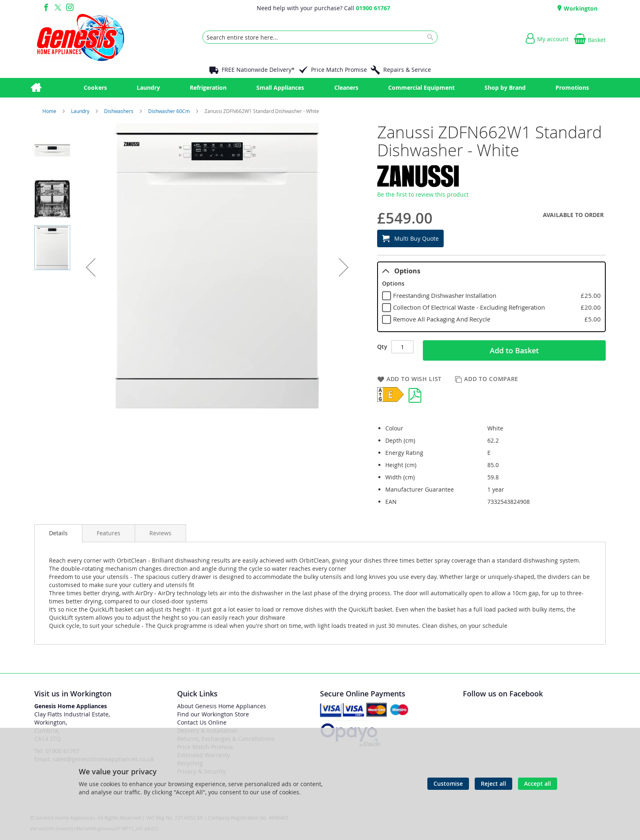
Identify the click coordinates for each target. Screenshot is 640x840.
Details (58, 533)
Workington (580, 8)
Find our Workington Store (213, 714)
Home (50, 111)
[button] (91, 267)
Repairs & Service (407, 70)
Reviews (160, 533)
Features (109, 533)
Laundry (81, 111)
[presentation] (58, 533)
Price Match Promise (339, 70)
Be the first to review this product (423, 194)
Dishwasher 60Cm (170, 111)
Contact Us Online (202, 722)
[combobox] (320, 37)
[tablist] (491, 297)
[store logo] (80, 37)
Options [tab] (401, 271)
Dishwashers (119, 111)
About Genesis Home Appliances (222, 706)
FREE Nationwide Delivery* (258, 70)
